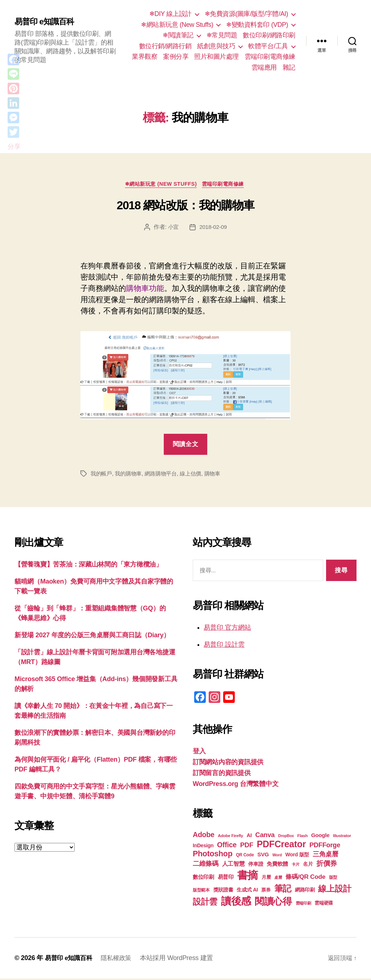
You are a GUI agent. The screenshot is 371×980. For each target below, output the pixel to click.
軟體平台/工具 (268, 46)
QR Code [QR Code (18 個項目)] (245, 856)
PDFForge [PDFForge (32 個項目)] (325, 846)
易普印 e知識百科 (47, 22)
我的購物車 (131, 475)
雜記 (289, 67)
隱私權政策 (120, 959)
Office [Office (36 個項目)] (227, 846)
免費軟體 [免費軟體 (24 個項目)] (277, 865)
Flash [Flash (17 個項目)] (303, 837)
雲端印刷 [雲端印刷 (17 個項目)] (303, 905)
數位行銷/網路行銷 (165, 46)
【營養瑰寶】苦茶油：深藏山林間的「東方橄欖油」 (88, 566)
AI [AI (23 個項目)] (249, 837)
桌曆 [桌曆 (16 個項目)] (278, 879)
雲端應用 (264, 67)
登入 (199, 753)
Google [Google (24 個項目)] (320, 837)
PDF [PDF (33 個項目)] (247, 846)
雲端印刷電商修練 (270, 57)
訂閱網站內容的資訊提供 (228, 763)
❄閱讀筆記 (178, 35)
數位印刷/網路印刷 (269, 35)
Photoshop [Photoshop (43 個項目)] (213, 855)
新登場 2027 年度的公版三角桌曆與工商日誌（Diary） (92, 637)
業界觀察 (145, 57)
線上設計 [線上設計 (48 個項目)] (335, 890)
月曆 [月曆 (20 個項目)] (266, 879)
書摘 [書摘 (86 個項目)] (248, 876)
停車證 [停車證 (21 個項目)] (256, 866)
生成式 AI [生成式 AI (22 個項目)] (247, 891)
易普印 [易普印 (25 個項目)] (226, 878)
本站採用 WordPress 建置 (181, 959)
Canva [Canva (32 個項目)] (265, 836)
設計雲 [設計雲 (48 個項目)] (205, 903)
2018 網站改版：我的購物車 (185, 207)
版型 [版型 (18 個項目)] (333, 879)
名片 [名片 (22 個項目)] (308, 865)
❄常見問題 (222, 35)
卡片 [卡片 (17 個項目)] (295, 866)
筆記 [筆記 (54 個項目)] (283, 890)
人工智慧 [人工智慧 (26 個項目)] (234, 865)
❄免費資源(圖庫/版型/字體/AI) (246, 14)
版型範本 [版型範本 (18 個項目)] (201, 892)
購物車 (219, 475)
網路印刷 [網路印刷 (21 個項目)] (305, 891)
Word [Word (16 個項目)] (277, 856)
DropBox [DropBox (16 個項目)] (286, 837)
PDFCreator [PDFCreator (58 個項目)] (281, 845)
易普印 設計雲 (224, 646)
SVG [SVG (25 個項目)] (263, 856)
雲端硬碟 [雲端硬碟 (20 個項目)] (324, 904)
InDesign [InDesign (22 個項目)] (203, 847)
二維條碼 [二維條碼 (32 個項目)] (206, 865)
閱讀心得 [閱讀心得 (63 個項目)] (273, 903)
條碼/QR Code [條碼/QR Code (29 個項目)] (305, 878)
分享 (14, 147)
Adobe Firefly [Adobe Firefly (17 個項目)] (230, 837)
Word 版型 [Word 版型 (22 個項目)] (297, 856)
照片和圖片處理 (216, 57)
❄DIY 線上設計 (170, 14)
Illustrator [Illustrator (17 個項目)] (342, 837)
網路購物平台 (165, 475)
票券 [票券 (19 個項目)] (266, 892)
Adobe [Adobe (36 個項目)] (204, 836)
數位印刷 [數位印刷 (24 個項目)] (203, 878)
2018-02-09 (214, 228)
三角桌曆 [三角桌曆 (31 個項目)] (326, 856)
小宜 (173, 228)
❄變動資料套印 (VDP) (257, 25)
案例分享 (176, 57)
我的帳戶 (102, 475)
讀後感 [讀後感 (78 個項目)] (236, 902)
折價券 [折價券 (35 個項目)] (326, 865)
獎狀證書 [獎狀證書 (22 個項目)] (223, 891)
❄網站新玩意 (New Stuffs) (177, 25)
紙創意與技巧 (216, 46)
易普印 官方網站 (227, 629)
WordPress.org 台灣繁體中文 (235, 785)
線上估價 (197, 475)
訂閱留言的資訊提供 (222, 774)
